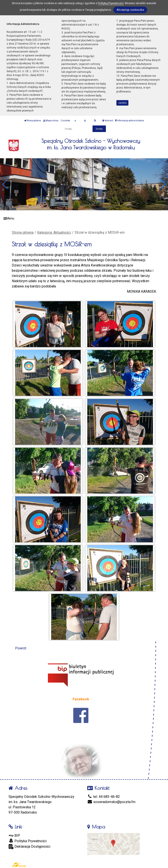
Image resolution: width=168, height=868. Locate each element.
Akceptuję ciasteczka (130, 10)
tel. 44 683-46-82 (104, 797)
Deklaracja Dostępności (29, 847)
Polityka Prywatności (28, 841)
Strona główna (33, 121)
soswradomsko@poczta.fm (111, 802)
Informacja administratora (130, 121)
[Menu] (84, 218)
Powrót (21, 648)
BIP (14, 836)
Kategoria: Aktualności (54, 232)
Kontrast (108, 121)
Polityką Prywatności (111, 3)
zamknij (122, 103)
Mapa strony (51, 121)
